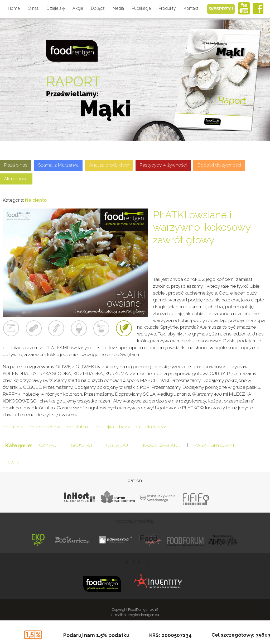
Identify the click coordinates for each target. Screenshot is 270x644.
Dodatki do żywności (219, 165)
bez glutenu (78, 427)
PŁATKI (13, 463)
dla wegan (156, 427)
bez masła (14, 427)
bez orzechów (45, 427)
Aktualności (16, 179)
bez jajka (105, 427)
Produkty (167, 8)
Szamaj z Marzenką (58, 165)
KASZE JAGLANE (162, 445)
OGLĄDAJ (117, 445)
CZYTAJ (48, 445)
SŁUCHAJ (82, 445)
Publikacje (141, 8)
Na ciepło (36, 200)
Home (14, 8)
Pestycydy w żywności (163, 165)
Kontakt (191, 8)
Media (118, 8)
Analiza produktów (109, 165)
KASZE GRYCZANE (215, 445)
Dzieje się (56, 8)
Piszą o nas (16, 165)
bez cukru (130, 427)
